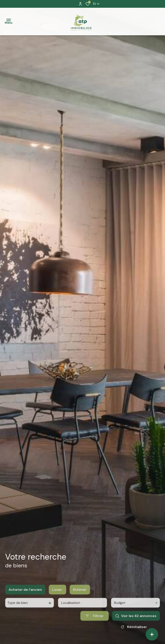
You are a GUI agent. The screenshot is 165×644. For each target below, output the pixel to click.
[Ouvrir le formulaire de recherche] (95, 626)
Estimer (80, 600)
